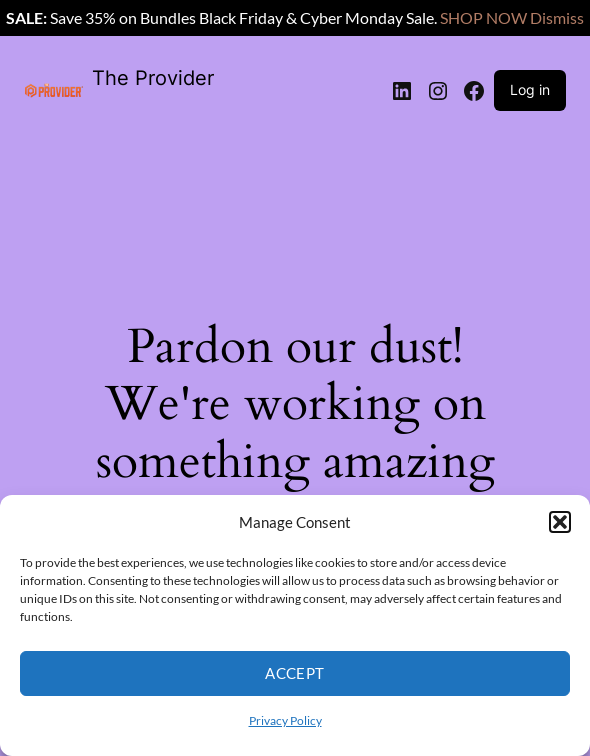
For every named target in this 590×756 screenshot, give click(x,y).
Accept (295, 673)
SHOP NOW (483, 17)
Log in (530, 89)
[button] (560, 522)
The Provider (153, 78)
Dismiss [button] (557, 17)
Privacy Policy (285, 720)
